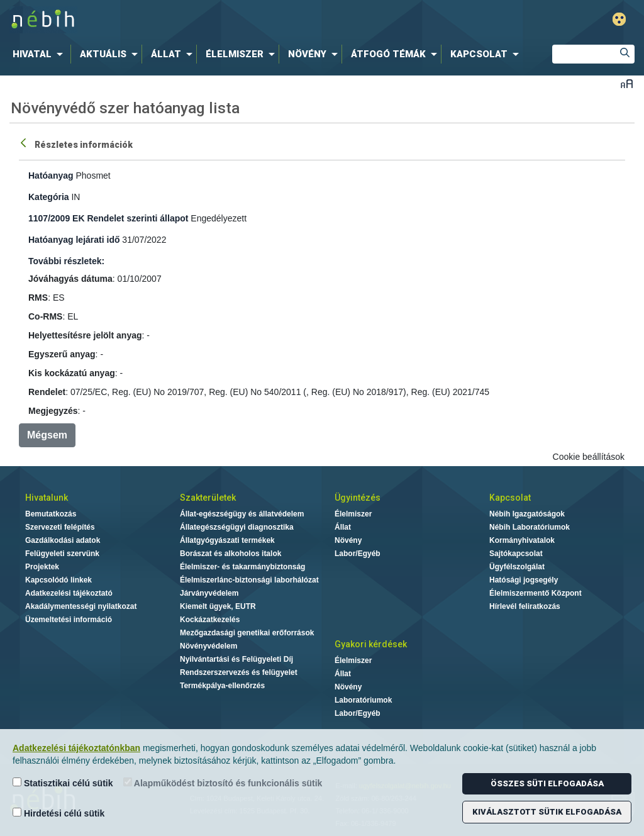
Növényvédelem (208, 646)
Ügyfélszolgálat (517, 567)
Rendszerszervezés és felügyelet (239, 672)
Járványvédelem (209, 593)
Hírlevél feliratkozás (525, 606)
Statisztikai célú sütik (63, 783)
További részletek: (66, 261)
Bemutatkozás (51, 514)
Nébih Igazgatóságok (527, 514)
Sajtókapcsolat (516, 554)
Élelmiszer (353, 514)
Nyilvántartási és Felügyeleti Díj (236, 659)
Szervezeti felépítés (60, 527)
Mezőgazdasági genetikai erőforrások (247, 633)
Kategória (49, 197)
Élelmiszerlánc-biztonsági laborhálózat (249, 580)
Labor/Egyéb (358, 554)
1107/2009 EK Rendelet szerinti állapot (108, 218)
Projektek (42, 567)
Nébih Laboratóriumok (530, 527)
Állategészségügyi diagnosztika (237, 527)
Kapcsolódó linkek (58, 580)
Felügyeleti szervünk (62, 554)
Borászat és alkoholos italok (230, 554)
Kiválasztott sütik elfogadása (547, 812)
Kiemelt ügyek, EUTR (218, 606)
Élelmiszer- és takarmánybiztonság (242, 567)
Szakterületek (208, 498)
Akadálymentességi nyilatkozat (81, 606)
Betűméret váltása (627, 83)
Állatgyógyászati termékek (227, 540)
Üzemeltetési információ (69, 620)
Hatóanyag (51, 176)
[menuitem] (40, 54)
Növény (348, 540)
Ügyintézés (358, 498)
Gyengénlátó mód (619, 19)
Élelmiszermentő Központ (536, 593)
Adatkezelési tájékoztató (69, 593)
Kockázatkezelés (210, 620)
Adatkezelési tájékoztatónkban (76, 748)
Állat (343, 527)
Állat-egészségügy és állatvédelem (242, 514)
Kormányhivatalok (522, 540)
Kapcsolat (510, 498)
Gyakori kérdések (371, 644)
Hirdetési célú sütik (58, 813)
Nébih (191, 20)
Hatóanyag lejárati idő (74, 240)
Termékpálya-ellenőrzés (222, 686)
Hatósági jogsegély (524, 580)
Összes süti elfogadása (547, 783)
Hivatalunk (47, 498)
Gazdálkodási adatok (63, 540)
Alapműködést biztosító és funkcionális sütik (223, 783)
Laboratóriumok (363, 700)
